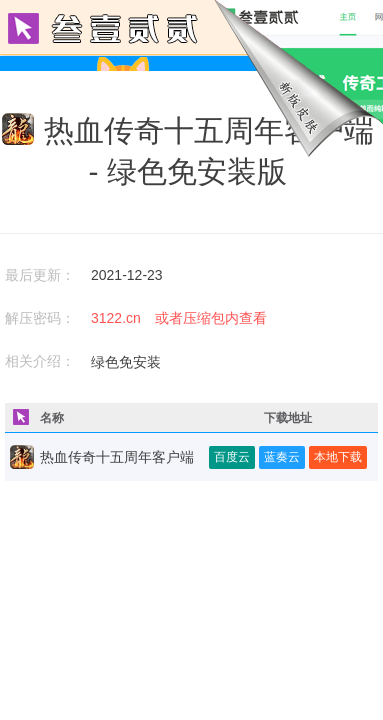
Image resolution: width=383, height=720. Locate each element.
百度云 (232, 457)
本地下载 (338, 457)
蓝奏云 (282, 457)
